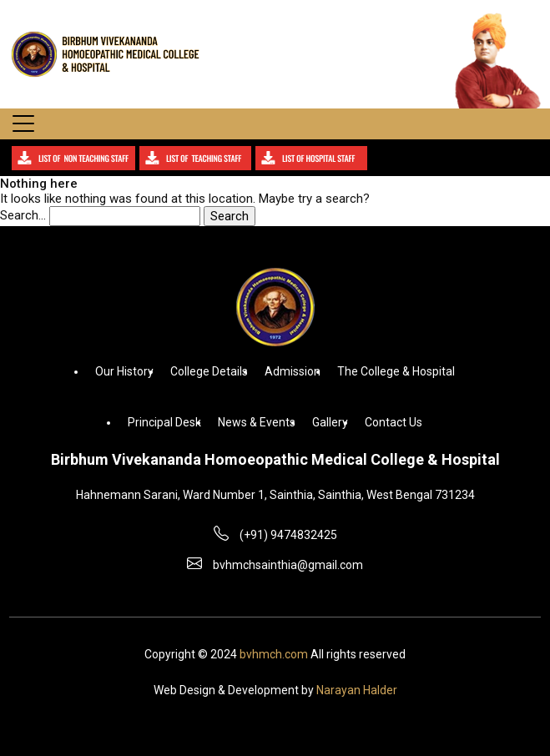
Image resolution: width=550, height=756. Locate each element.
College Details (209, 371)
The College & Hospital (396, 371)
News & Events (257, 422)
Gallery (330, 422)
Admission (293, 371)
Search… (23, 215)
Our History (124, 371)
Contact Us (394, 422)
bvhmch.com (274, 654)
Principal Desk (164, 422)
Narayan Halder (357, 690)
